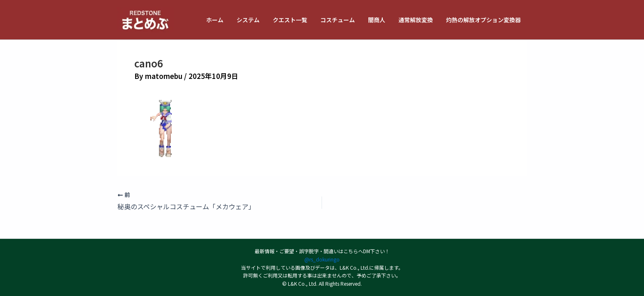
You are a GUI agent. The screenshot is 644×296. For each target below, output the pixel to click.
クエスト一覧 (297, 20)
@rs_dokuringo (322, 259)
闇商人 (381, 20)
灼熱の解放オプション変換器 (484, 20)
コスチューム (343, 20)
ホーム (225, 20)
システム (257, 20)
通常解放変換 (418, 20)
